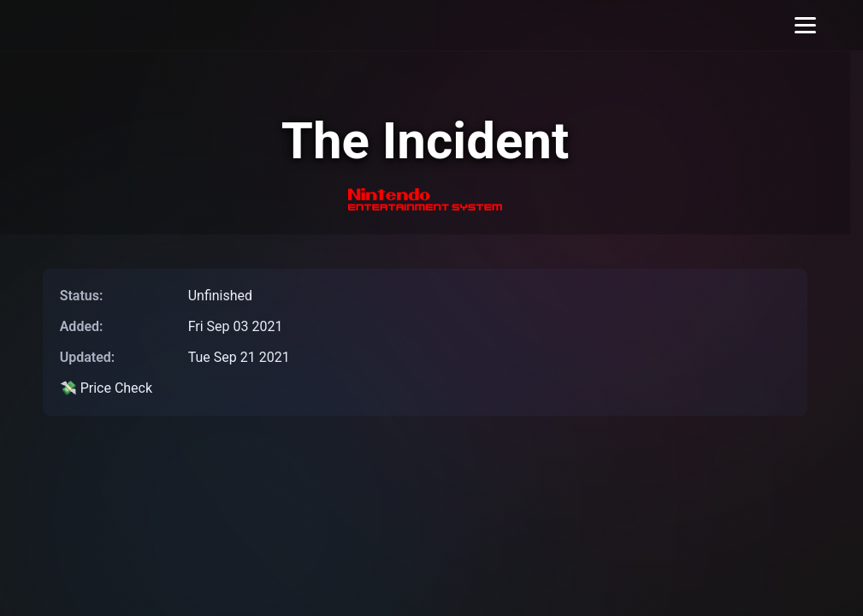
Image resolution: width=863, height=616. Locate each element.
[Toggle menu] (805, 25)
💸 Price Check (106, 388)
